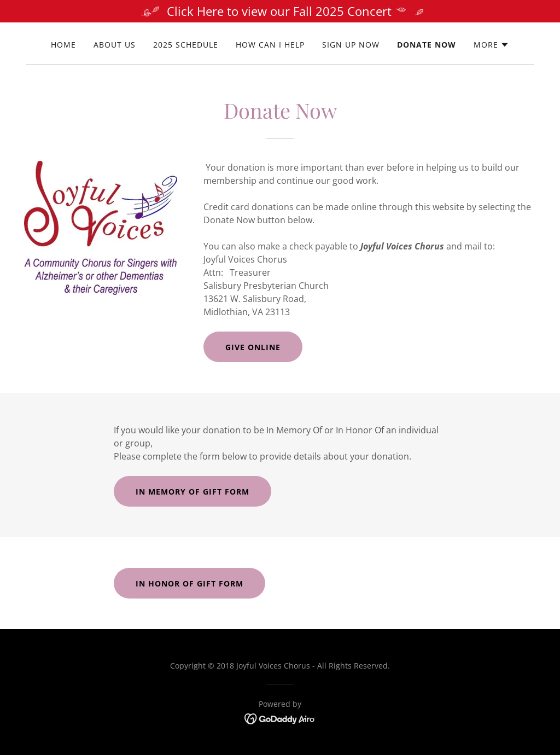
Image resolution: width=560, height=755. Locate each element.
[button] (491, 45)
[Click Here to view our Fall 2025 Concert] (280, 11)
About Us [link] (115, 45)
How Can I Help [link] (270, 45)
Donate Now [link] (427, 45)
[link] (280, 718)
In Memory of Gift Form (192, 492)
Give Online (253, 347)
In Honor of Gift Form (189, 583)
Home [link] (63, 45)
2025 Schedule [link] (186, 45)
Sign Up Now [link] (351, 45)
